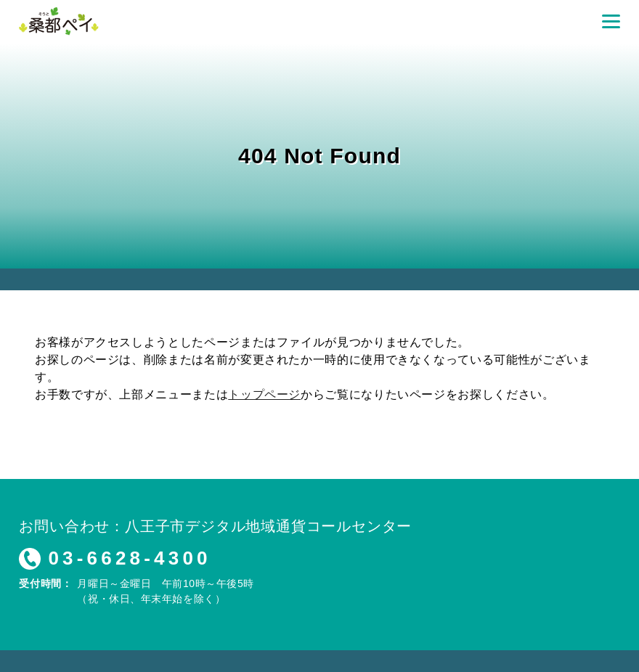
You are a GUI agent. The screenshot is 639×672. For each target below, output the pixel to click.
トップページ (264, 394)
